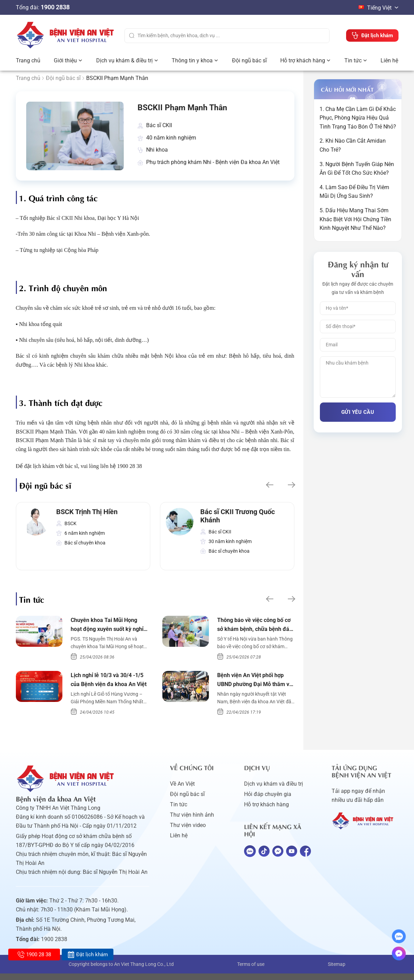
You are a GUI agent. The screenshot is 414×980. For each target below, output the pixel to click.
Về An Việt (182, 790)
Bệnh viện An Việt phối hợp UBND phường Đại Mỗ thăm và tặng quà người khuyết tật (255, 686)
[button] (269, 488)
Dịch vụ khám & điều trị (124, 60)
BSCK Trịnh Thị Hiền (87, 514)
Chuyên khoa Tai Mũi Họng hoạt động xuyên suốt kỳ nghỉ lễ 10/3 (108, 629)
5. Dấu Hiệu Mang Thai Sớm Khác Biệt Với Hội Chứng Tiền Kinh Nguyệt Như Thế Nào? (355, 219)
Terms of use (251, 971)
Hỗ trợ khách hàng (303, 60)
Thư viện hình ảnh (192, 821)
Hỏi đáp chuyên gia (268, 801)
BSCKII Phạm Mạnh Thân (192, 109)
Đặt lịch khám (88, 955)
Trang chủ (28, 60)
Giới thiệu (65, 60)
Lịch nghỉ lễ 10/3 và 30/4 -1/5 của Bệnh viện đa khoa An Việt (108, 686)
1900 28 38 (34, 955)
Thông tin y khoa (192, 60)
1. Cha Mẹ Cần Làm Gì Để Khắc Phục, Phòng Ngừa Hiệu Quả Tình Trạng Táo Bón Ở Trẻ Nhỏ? (358, 118)
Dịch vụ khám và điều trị (274, 790)
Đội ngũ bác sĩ (249, 60)
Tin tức (353, 60)
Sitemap (337, 971)
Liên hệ (389, 60)
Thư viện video (188, 832)
